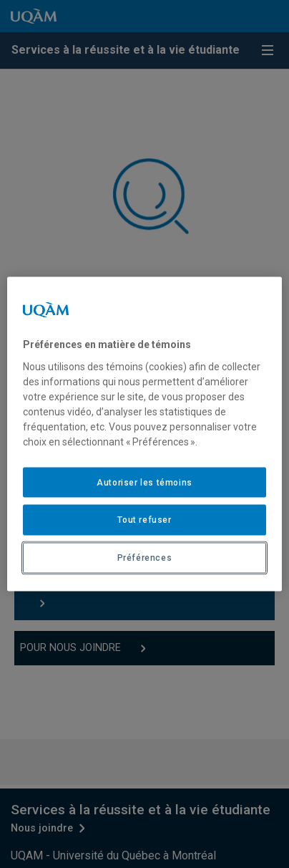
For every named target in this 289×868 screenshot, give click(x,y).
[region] (144, 434)
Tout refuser (144, 520)
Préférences (145, 558)
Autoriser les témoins (144, 482)
